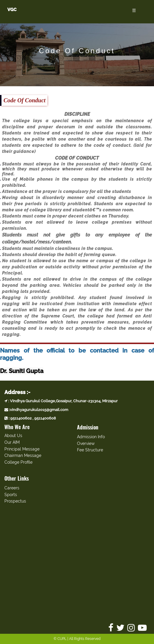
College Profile (18, 462)
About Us (13, 436)
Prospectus (15, 501)
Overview (86, 443)
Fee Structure (90, 450)
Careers (12, 488)
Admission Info (91, 437)
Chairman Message (23, 455)
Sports (11, 495)
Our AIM (12, 442)
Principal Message (22, 449)
